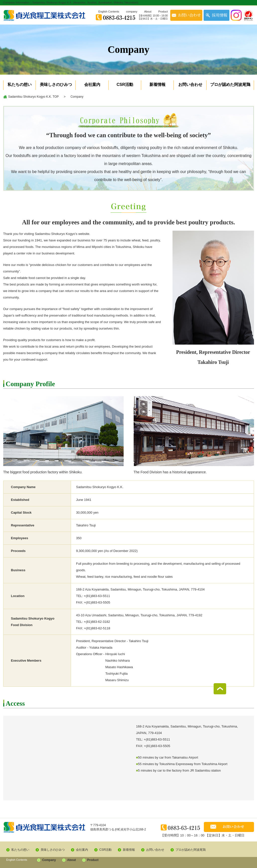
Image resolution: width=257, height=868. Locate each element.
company (132, 12)
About (148, 12)
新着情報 (157, 85)
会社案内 (92, 85)
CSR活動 (125, 85)
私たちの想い (20, 85)
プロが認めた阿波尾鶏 (230, 85)
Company (49, 860)
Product (163, 12)
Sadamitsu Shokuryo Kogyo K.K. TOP (34, 97)
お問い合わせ (190, 85)
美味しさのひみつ (56, 85)
